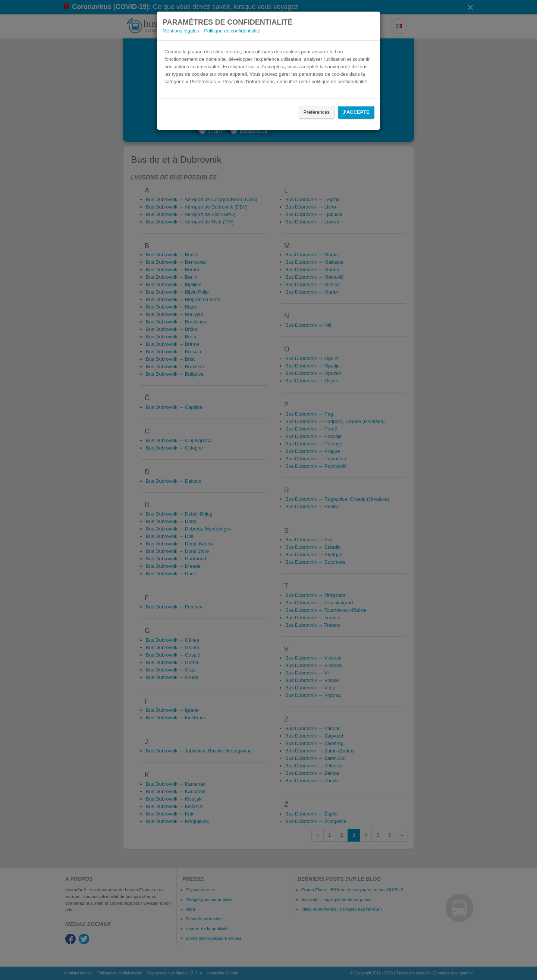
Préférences (317, 112)
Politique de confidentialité (232, 31)
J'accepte (356, 112)
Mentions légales (181, 31)
